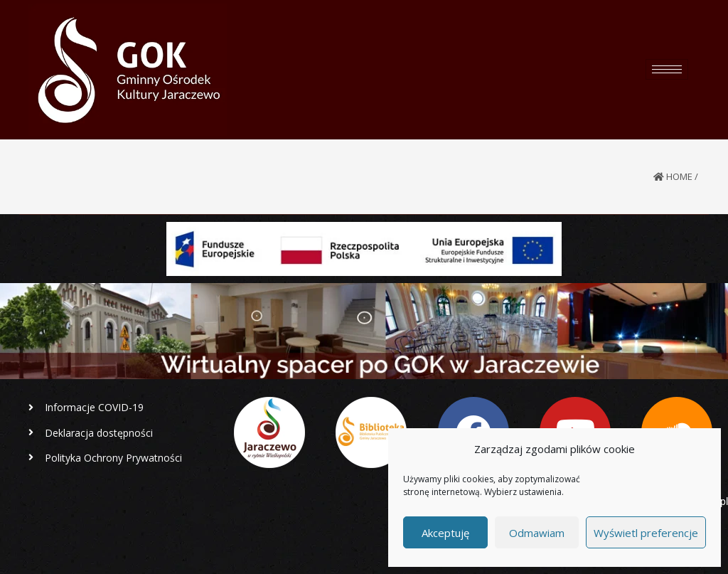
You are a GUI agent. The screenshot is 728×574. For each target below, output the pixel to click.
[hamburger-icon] (667, 69)
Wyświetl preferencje (646, 533)
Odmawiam (537, 533)
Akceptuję (445, 533)
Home (679, 176)
